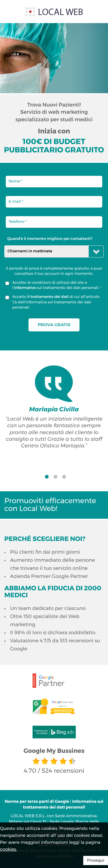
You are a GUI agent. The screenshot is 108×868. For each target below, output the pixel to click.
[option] (54, 407)
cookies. (8, 849)
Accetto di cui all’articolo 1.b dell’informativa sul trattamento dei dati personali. (56, 302)
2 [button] (56, 478)
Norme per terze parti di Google (37, 802)
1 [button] (47, 478)
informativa (25, 288)
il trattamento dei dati (48, 297)
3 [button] (64, 478)
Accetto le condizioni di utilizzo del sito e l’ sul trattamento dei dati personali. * (57, 285)
